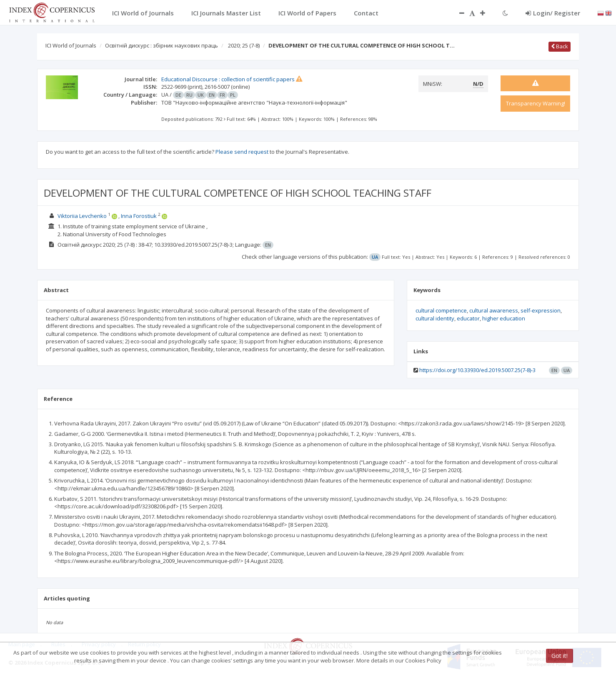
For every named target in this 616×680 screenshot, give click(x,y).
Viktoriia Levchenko (82, 216)
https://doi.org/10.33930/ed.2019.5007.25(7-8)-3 (477, 370)
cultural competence (441, 310)
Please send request (242, 152)
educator (468, 318)
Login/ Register (553, 13)
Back (560, 46)
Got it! (560, 656)
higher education (504, 318)
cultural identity (435, 318)
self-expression (541, 310)
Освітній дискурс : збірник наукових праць (162, 45)
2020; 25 (244, 45)
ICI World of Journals (71, 45)
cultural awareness (494, 310)
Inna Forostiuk (139, 216)
